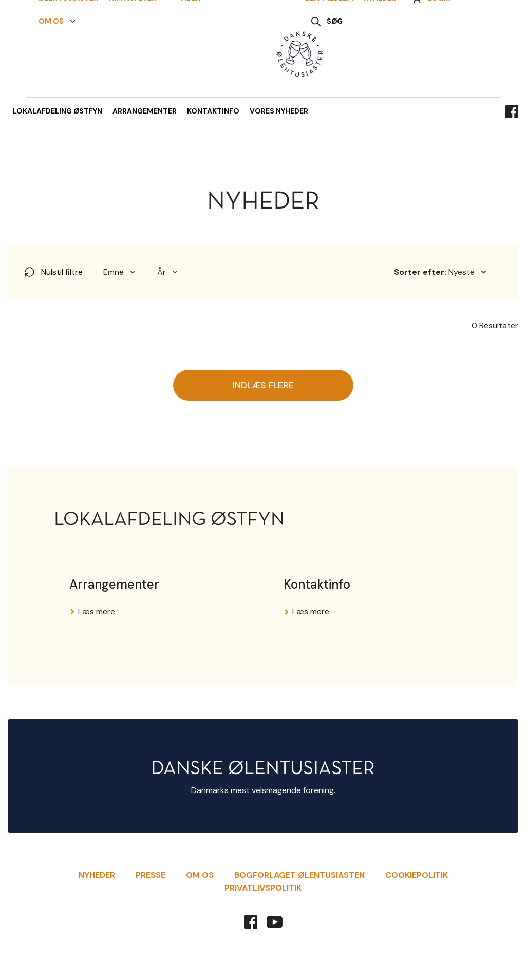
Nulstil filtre (53, 272)
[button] (134, 43)
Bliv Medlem (329, 43)
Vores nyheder (279, 111)
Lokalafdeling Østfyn (58, 111)
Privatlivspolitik (263, 888)
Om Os (200, 875)
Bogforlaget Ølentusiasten (299, 875)
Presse (151, 875)
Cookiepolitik (417, 875)
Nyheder (380, 43)
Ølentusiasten (63, 43)
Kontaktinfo (213, 111)
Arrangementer (145, 111)
